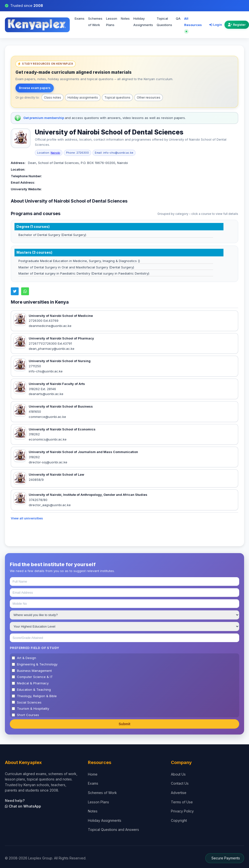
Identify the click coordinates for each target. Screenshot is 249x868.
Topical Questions (164, 22)
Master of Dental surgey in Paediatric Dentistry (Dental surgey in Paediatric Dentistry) (84, 273)
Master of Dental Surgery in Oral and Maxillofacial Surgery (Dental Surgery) (76, 267)
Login (216, 25)
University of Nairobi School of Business (61, 406)
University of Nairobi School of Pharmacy (61, 338)
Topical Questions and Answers (113, 830)
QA (178, 18)
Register (237, 25)
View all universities (27, 518)
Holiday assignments (83, 97)
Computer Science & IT (35, 677)
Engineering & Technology (37, 664)
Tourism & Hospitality (33, 708)
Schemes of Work (95, 22)
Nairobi (55, 153)
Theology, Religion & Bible (37, 696)
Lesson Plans (112, 22)
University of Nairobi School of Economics (62, 429)
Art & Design (27, 658)
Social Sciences (29, 702)
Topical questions (117, 97)
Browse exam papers (35, 88)
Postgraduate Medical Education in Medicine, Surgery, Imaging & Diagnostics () (79, 261)
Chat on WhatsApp (23, 806)
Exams (80, 18)
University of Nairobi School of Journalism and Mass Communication (83, 452)
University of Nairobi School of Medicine (61, 316)
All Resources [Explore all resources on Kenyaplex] (193, 24)
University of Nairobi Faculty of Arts (57, 384)
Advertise (179, 793)
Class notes (53, 97)
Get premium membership (44, 118)
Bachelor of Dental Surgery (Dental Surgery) (52, 235)
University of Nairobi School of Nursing (60, 361)
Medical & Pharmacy (33, 683)
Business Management (34, 671)
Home (93, 774)
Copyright (179, 820)
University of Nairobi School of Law (56, 474)
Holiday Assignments (143, 22)
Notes (125, 18)
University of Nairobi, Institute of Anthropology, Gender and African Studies (88, 495)
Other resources (149, 97)
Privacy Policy (182, 811)
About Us (178, 774)
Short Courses (28, 715)
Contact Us (180, 783)
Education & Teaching (34, 690)
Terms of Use (182, 802)
